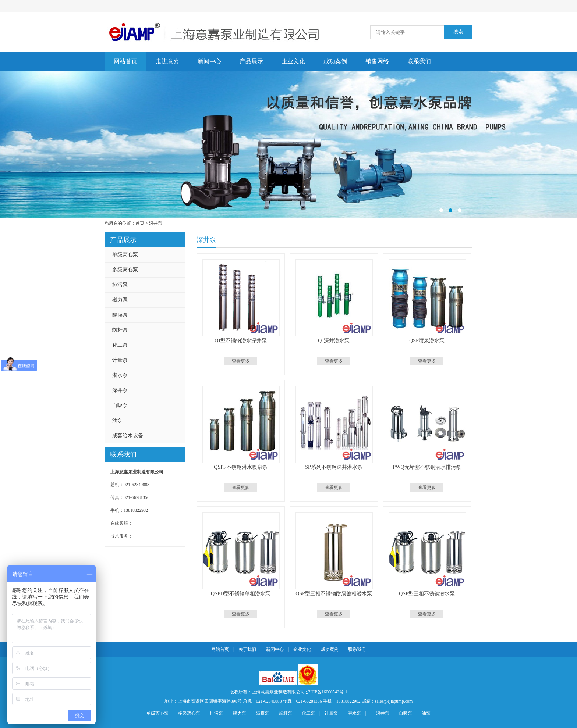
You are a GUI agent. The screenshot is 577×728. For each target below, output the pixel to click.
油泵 (117, 420)
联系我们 (419, 61)
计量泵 (120, 360)
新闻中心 (209, 61)
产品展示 (251, 61)
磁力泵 (120, 300)
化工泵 (120, 345)
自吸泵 (120, 405)
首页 (140, 223)
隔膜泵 (120, 315)
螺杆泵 (120, 330)
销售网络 (377, 61)
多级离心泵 (125, 270)
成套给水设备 (128, 436)
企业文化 (293, 61)
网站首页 (125, 61)
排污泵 (120, 285)
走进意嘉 (167, 61)
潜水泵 (120, 375)
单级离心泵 (125, 255)
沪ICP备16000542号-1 (327, 692)
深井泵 (156, 223)
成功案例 (335, 61)
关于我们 (247, 649)
